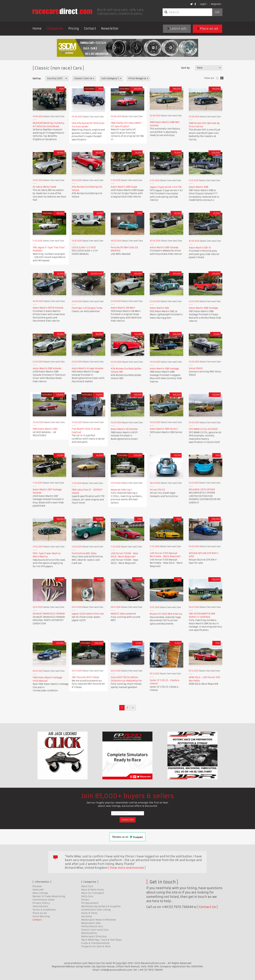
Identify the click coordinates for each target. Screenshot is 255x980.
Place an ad (208, 29)
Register (216, 4)
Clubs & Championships (95, 943)
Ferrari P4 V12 (157, 490)
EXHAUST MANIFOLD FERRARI (49, 614)
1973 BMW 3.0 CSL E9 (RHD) (203, 429)
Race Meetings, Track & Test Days (101, 940)
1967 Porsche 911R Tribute (85, 677)
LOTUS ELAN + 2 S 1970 (84, 248)
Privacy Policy (41, 903)
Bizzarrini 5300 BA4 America (166, 614)
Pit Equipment (90, 903)
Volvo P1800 (196, 368)
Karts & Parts (89, 913)
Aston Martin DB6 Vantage (203, 308)
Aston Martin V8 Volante (124, 429)
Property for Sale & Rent (96, 946)
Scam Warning (41, 916)
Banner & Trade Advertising (49, 896)
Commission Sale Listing (96, 910)
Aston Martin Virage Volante (87, 368)
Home (37, 28)
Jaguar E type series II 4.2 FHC (166, 187)
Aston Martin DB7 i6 (200, 248)
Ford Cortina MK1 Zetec (84, 553)
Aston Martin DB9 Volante (164, 248)
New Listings (40, 893)
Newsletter (110, 28)
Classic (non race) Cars (95, 930)
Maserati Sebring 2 (121, 490)
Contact (90, 28)
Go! (217, 12)
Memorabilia (89, 933)
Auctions (87, 916)
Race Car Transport (93, 893)
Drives (85, 900)
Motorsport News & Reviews (99, 920)
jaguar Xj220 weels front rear (88, 614)
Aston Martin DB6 (199, 187)
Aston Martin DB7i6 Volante (48, 308)
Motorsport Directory (94, 936)
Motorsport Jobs (91, 923)
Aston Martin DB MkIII (123, 308)
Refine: (37, 79)
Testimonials (40, 906)
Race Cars (87, 886)
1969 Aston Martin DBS (45, 429)
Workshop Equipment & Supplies (101, 906)
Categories (55, 28)
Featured (38, 890)
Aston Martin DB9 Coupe (124, 187)
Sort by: (186, 68)
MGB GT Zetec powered (123, 614)
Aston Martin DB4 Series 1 (164, 429)
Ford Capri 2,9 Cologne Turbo (87, 308)
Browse (37, 886)
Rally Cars (87, 896)
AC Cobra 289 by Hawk (44, 187)
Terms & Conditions (44, 910)
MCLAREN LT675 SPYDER (202, 490)
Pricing (74, 28)
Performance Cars (92, 926)
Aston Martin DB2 (159, 308)
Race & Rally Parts (92, 890)
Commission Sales (44, 900)
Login (203, 4)
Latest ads (177, 29)
